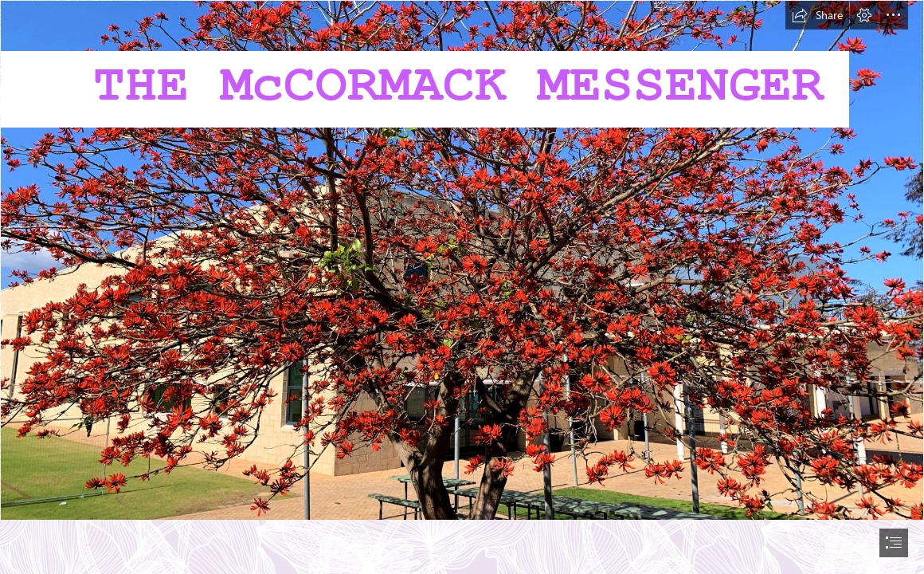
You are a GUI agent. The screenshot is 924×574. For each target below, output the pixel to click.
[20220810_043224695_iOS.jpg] (462, 260)
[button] (817, 15)
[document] (462, 287)
